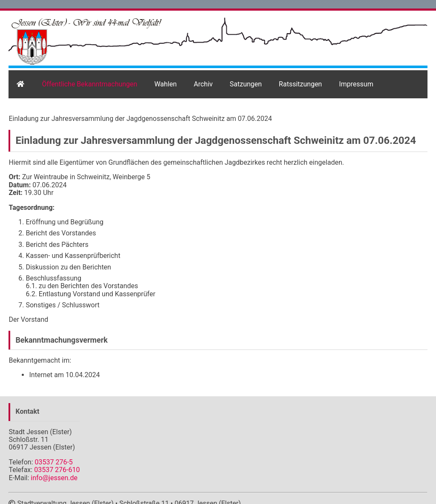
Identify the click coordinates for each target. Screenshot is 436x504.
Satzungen (246, 84)
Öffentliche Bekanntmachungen (89, 84)
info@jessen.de (54, 478)
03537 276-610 (57, 470)
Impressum (356, 84)
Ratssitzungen (300, 84)
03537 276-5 (53, 462)
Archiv (203, 84)
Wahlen (165, 84)
